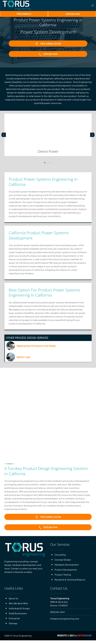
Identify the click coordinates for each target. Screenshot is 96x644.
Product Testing (63, 578)
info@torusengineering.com (65, 622)
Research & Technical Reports (70, 583)
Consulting (60, 558)
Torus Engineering (60, 602)
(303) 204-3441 (57, 616)
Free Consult (24, 14)
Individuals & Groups (19, 612)
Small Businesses (18, 617)
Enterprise (14, 622)
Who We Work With (18, 607)
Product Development (66, 573)
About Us (13, 602)
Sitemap (13, 627)
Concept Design (63, 563)
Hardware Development (67, 568)
